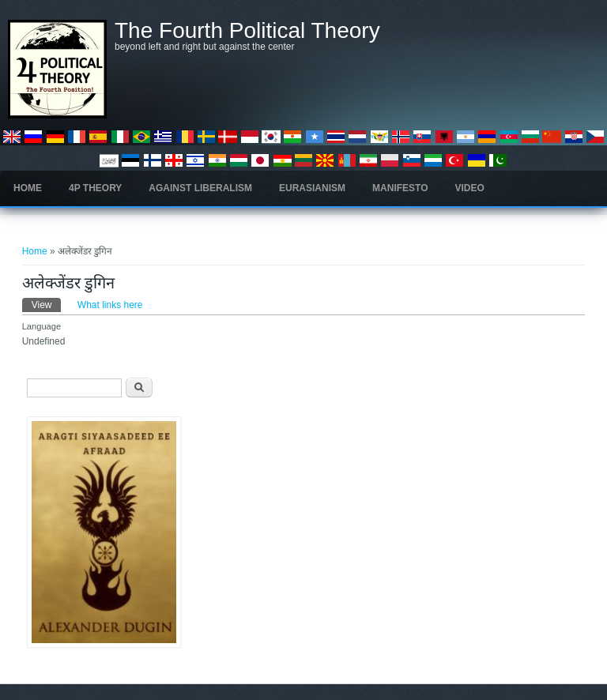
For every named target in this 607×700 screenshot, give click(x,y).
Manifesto (400, 188)
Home (28, 188)
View (47, 304)
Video (470, 188)
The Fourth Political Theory (247, 31)
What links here (110, 305)
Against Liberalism (200, 188)
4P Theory (95, 188)
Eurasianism (312, 188)
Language (42, 326)
